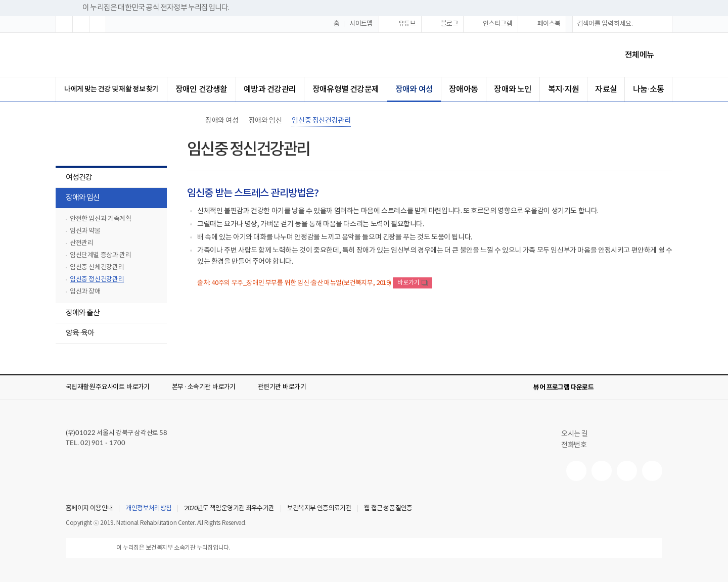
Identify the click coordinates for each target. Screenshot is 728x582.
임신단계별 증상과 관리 (100, 255)
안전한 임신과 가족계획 (100, 219)
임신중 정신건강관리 (97, 280)
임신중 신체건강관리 (97, 268)
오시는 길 (579, 434)
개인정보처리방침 (148, 509)
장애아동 (463, 89)
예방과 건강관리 (270, 89)
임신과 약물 (85, 231)
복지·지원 (563, 89)
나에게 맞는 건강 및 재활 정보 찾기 (111, 89)
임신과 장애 (85, 292)
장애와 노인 (513, 89)
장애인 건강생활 (201, 89)
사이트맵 (361, 24)
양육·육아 (75, 334)
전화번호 (574, 445)
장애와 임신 (78, 199)
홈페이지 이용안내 (89, 509)
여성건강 (74, 179)
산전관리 (81, 243)
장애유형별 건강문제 (346, 89)
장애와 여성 (414, 89)
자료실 (606, 89)
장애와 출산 (78, 314)
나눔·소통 (648, 89)
